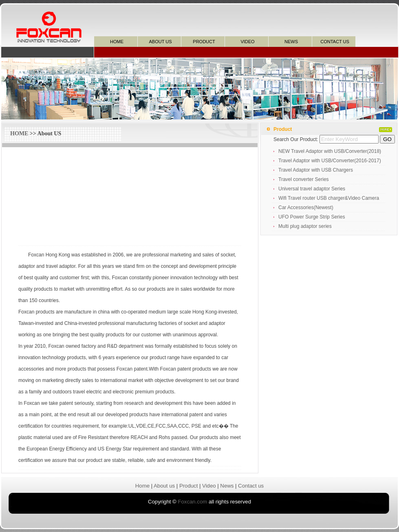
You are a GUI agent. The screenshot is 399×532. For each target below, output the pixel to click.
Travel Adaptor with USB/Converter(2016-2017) (330, 161)
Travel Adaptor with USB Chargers (316, 170)
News (227, 486)
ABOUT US (160, 42)
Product (188, 486)
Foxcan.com (192, 502)
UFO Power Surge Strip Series (312, 217)
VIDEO (247, 42)
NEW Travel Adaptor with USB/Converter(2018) (330, 151)
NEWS (291, 42)
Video (209, 486)
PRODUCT (204, 42)
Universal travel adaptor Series (312, 189)
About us (164, 486)
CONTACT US (335, 42)
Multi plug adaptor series (305, 226)
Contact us (251, 486)
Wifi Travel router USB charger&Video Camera (329, 198)
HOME (117, 42)
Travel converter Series (304, 179)
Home (142, 486)
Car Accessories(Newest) (306, 208)
